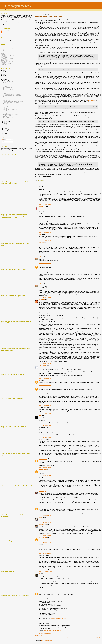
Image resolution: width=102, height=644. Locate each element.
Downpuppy (42, 206)
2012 (4, 76)
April (5, 127)
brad (40, 415)
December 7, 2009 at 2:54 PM (45, 232)
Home (68, 638)
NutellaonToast (43, 265)
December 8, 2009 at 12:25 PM (45, 457)
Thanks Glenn (6, 89)
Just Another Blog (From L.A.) (7, 58)
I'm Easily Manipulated (7, 98)
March (5, 128)
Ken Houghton (42, 366)
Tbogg (2, 50)
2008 (4, 132)
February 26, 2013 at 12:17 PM (45, 621)
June (5, 125)
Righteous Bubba (5, 60)
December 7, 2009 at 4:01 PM (45, 298)
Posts (4, 139)
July (4, 124)
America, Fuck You (7, 92)
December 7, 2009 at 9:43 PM (45, 405)
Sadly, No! (3, 49)
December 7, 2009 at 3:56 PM (45, 270)
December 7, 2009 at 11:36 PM (45, 413)
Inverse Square (4, 56)
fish (40, 592)
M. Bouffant (42, 300)
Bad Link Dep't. (6, 91)
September (6, 121)
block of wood (92, 100)
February (5, 129)
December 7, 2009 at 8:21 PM (45, 392)
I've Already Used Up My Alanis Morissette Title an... (13, 96)
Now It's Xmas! (6, 111)
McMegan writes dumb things (7, 46)
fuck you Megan (41, 181)
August (5, 122)
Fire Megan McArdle (18, 6)
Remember (5, 86)
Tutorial (5, 97)
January (5, 131)
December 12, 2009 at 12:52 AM (45, 572)
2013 (4, 74)
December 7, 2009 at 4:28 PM (45, 311)
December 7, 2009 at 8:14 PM (45, 385)
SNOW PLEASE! (6, 93)
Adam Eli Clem (6, 30)
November (6, 119)
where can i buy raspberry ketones (52, 631)
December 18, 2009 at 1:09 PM (45, 590)
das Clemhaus (4, 59)
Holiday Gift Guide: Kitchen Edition (54, 26)
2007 (4, 133)
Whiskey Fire (23, 21)
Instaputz (3, 54)
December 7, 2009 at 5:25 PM (45, 364)
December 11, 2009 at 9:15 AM (45, 553)
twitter (12, 21)
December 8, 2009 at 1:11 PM (45, 476)
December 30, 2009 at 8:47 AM (45, 597)
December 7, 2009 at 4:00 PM (45, 282)
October (5, 120)
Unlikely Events (6, 108)
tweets (29, 20)
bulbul (40, 257)
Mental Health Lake (7, 100)
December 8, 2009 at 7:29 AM (45, 425)
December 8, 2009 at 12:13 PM (45, 437)
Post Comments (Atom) (47, 641)
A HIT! (4, 107)
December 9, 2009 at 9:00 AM (45, 536)
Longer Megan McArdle (8, 106)
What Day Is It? (6, 85)
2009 (4, 79)
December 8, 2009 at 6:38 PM (45, 522)
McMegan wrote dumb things (7, 48)
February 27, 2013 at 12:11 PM (45, 633)
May (4, 126)
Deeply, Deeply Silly (7, 115)
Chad (40, 234)
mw (40, 380)
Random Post (6, 99)
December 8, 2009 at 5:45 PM (45, 516)
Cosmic (5, 83)
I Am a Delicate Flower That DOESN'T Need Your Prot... (14, 101)
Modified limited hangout (6, 64)
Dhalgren (41, 242)
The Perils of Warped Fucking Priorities (10, 114)
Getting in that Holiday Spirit (8, 112)
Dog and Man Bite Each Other (9, 90)
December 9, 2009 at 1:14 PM (45, 543)
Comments (5, 142)
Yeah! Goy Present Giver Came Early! (48, 16)
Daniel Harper (42, 491)
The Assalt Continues (7, 104)
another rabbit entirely (80, 86)
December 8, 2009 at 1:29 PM (45, 489)
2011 (4, 77)
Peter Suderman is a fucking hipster (8, 55)
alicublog (3, 51)
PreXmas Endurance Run (8, 87)
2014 (4, 73)
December (6, 80)
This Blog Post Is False (7, 113)
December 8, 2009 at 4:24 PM (45, 505)
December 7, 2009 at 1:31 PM (45, 204)
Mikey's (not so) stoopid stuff (7, 61)
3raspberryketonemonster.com (58, 619)
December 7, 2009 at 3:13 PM (45, 255)
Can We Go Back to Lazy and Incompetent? (11, 94)
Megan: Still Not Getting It (8, 82)
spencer (41, 518)
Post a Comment (38, 636)
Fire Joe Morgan (4, 65)
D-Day (2, 53)
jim (39, 574)
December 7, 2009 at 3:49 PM (45, 263)
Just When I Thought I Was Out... (9, 118)
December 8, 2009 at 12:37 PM (45, 468)
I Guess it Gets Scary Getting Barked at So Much (12, 105)
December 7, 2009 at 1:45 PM (45, 219)
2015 (4, 72)
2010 (4, 78)
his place (7, 21)
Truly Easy (5, 117)
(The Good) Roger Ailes (6, 52)
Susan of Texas (43, 470)
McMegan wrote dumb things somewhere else (11, 47)
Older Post (99, 638)
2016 (4, 70)
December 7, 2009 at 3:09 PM (45, 240)
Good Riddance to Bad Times (9, 84)
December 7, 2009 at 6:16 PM (45, 378)
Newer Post (38, 638)
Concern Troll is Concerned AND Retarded (11, 103)
